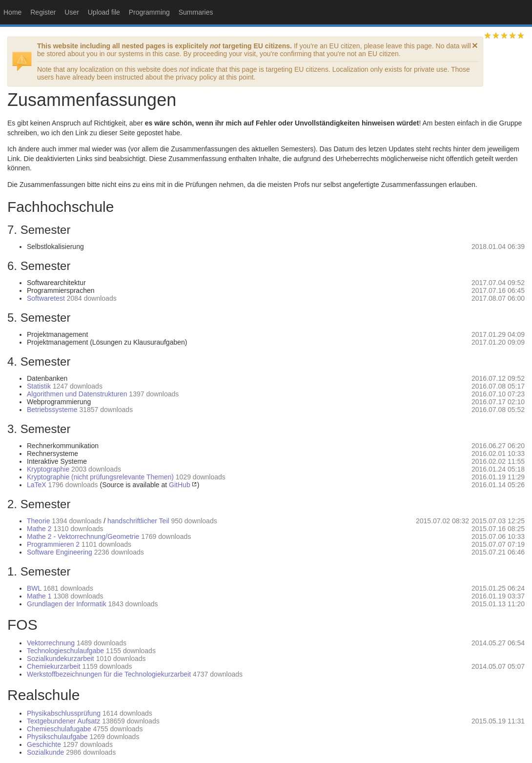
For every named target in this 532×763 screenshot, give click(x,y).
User (72, 12)
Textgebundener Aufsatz (63, 721)
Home (12, 12)
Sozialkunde (45, 752)
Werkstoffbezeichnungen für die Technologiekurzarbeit (109, 674)
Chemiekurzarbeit (54, 666)
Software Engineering (60, 552)
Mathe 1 (39, 596)
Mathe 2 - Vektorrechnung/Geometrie (83, 536)
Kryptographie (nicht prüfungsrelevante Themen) (100, 477)
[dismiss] (475, 45)
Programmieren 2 (53, 544)
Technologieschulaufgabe (65, 651)
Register (43, 12)
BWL (34, 588)
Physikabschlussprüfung (64, 713)
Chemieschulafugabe (59, 729)
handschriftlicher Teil (138, 521)
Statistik (39, 386)
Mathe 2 (39, 529)
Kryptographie (48, 469)
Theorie (38, 521)
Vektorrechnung (51, 643)
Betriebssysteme (52, 410)
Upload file (104, 12)
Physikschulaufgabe (57, 737)
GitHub (180, 485)
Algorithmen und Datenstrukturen (77, 394)
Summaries (196, 12)
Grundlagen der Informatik (67, 604)
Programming (149, 12)
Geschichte (44, 744)
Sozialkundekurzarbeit (61, 659)
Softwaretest (46, 298)
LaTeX (37, 485)
